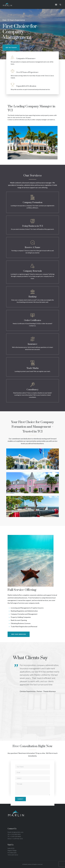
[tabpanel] (38, 679)
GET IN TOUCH (11, 48)
